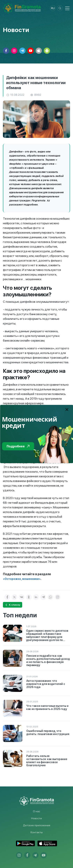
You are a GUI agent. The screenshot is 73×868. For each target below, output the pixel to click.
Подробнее (18, 446)
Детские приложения (37, 825)
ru (53, 8)
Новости (36, 818)
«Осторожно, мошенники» (22, 579)
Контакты (37, 832)
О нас (36, 811)
